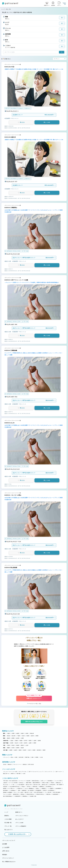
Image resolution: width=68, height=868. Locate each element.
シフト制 (12, 785)
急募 (19, 790)
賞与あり (29, 787)
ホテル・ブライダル (23, 772)
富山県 (16, 743)
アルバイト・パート (17, 764)
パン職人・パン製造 (13, 757)
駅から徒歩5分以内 (13, 781)
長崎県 (20, 750)
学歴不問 (45, 790)
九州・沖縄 (5, 750)
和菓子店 (13, 774)
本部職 (37, 757)
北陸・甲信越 (6, 743)
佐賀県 (15, 750)
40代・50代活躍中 (57, 792)
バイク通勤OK (51, 788)
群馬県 (37, 736)
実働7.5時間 (28, 783)
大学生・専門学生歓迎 (38, 792)
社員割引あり (20, 788)
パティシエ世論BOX (21, 826)
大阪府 (8, 733)
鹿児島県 (39, 750)
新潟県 (12, 743)
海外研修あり (6, 790)
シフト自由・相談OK (20, 785)
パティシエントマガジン (22, 816)
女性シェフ (44, 781)
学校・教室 (18, 774)
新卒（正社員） (31, 764)
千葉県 (19, 736)
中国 (4, 745)
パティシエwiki (19, 823)
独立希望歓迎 (51, 790)
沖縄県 (44, 750)
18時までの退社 (45, 783)
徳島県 (18, 748)
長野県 (35, 743)
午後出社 (52, 783)
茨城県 (28, 736)
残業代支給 (35, 787)
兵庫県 (13, 733)
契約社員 (10, 764)
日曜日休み (48, 794)
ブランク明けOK (48, 792)
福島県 (39, 741)
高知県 (22, 748)
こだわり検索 (8, 819)
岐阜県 (18, 738)
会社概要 (5, 844)
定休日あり (21, 783)
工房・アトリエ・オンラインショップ (36, 772)
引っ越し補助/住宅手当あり (14, 787)
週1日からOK (29, 785)
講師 (32, 757)
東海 (4, 738)
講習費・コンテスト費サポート (9, 788)
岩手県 (26, 741)
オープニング (22, 781)
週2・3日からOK (37, 785)
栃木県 (32, 736)
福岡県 (11, 750)
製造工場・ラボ (6, 774)
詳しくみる (47, 122)
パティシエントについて (9, 840)
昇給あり (24, 787)
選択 (62, 18)
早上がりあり (6, 785)
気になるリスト (9, 830)
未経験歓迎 (24, 790)
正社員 (4, 764)
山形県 (35, 741)
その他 (41, 757)
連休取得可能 (16, 794)
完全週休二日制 (33, 796)
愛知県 (8, 738)
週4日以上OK (45, 785)
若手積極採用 (38, 790)
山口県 (27, 745)
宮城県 (16, 741)
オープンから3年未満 (13, 783)
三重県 (22, 738)
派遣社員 (25, 764)
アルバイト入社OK (7, 794)
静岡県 (13, 738)
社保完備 (5, 787)
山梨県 (30, 743)
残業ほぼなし (59, 783)
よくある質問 (6, 847)
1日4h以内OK (52, 785)
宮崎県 (34, 750)
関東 (4, 736)
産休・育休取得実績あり (8, 796)
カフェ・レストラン (49, 772)
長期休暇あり (25, 796)
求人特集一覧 (8, 823)
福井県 (26, 743)
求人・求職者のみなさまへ (9, 862)
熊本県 (25, 750)
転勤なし (38, 788)
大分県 (29, 750)
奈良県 (27, 733)
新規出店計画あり (36, 781)
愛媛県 (8, 748)
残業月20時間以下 (37, 783)
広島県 (8, 745)
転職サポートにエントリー (34, 697)
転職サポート (19, 812)
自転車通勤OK (58, 788)
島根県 (18, 745)
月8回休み (22, 794)
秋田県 (30, 741)
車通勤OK (44, 788)
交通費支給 (41, 787)
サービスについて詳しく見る (35, 704)
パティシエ (5, 757)
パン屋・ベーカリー (58, 772)
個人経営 (28, 781)
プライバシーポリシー (8, 858)
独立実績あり (50, 781)
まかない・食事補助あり (29, 788)
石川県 (21, 743)
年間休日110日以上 (40, 794)
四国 (4, 748)
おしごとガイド (20, 819)
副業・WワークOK (28, 792)
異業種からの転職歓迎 (8, 792)
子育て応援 (5, 781)
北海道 (12, 741)
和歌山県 (32, 733)
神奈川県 (13, 736)
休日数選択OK (18, 796)
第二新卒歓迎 (31, 790)
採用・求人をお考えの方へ (17, 834)
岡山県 (13, 745)
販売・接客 (21, 757)
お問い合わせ (6, 851)
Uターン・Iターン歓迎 (18, 792)
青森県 (21, 741)
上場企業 (5, 783)
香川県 (13, 748)
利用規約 (5, 855)
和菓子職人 (27, 757)
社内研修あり (13, 790)
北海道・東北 (6, 741)
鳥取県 (22, 745)
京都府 (22, 733)
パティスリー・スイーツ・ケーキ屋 (10, 772)
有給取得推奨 (55, 794)
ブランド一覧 (8, 826)
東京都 (8, 736)
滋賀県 (18, 733)
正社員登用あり (49, 787)
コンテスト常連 (58, 781)
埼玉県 (23, 736)
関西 (4, 733)
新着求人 (7, 816)
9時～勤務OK (60, 785)
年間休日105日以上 (30, 794)
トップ (3, 9)
